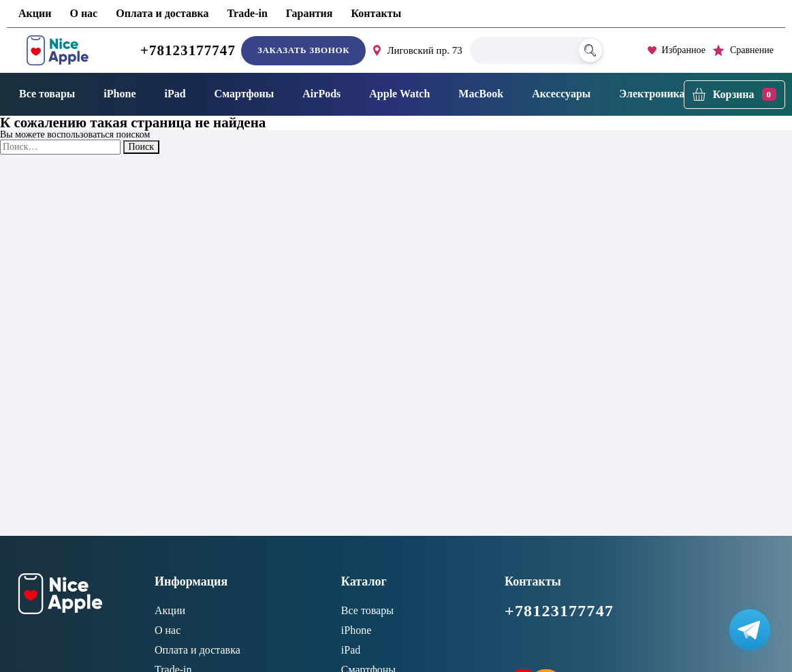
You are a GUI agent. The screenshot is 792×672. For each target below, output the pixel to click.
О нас (83, 13)
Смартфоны (244, 94)
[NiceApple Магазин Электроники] (58, 50)
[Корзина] (734, 95)
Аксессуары (561, 94)
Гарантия (310, 13)
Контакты (376, 13)
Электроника (652, 94)
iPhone (120, 94)
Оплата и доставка (162, 13)
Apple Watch (399, 94)
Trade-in (248, 13)
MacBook (481, 94)
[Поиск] (590, 50)
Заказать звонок (303, 50)
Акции (35, 13)
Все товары (47, 94)
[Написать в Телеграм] (750, 630)
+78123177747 (188, 50)
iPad (175, 94)
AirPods (321, 94)
